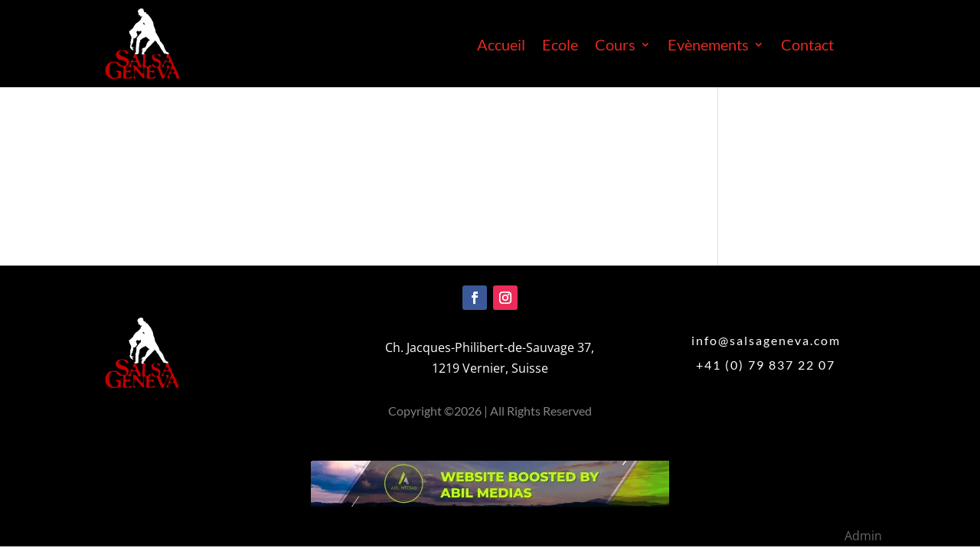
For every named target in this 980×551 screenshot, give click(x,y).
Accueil (501, 46)
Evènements (708, 46)
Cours (615, 46)
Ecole (560, 46)
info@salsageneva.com (766, 340)
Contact (807, 46)
